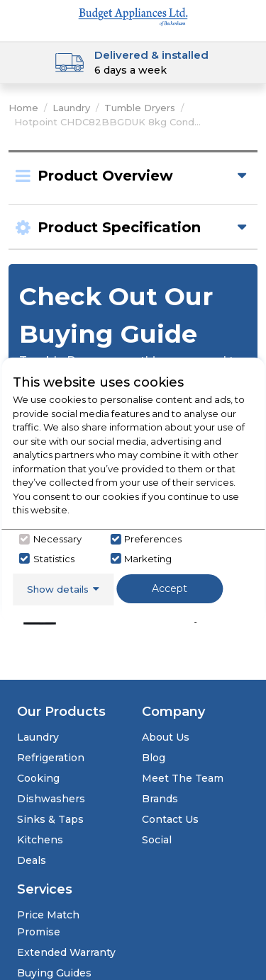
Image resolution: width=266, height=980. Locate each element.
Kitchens (40, 840)
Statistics (54, 559)
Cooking (38, 778)
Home (23, 108)
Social (157, 840)
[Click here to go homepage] (133, 16)
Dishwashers (51, 799)
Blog (154, 758)
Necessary (57, 539)
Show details (58, 589)
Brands (160, 799)
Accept (170, 588)
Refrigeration (51, 758)
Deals (32, 860)
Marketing (148, 559)
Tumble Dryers (140, 108)
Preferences (153, 539)
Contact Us (170, 819)
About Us (166, 737)
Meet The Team (183, 778)
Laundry (71, 108)
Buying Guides (54, 973)
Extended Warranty (66, 952)
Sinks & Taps (50, 819)
